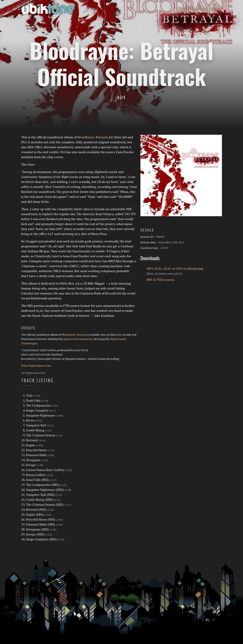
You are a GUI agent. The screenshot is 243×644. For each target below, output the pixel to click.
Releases (187, 9)
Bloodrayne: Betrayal (74, 335)
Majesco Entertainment (78, 339)
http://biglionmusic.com (36, 366)
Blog (203, 9)
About (216, 9)
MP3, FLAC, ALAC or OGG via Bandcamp (175, 268)
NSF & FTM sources (160, 280)
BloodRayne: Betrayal (93, 137)
